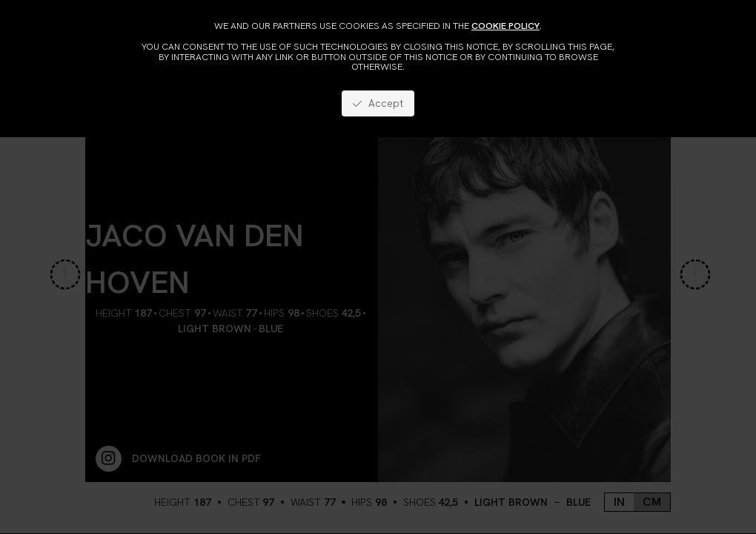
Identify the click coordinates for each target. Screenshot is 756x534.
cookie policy (505, 26)
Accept (378, 103)
